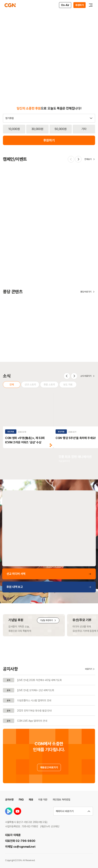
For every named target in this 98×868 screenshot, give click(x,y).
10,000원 (14, 129)
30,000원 (37, 129)
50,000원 (61, 129)
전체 (12, 385)
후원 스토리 (49, 385)
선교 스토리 (30, 385)
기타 (84, 129)
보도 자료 (68, 385)
